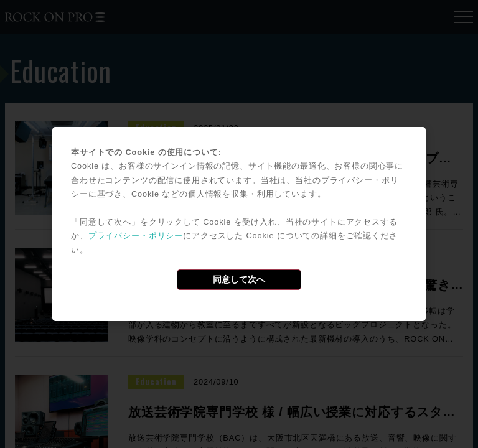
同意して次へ (239, 279)
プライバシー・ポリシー (136, 236)
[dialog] (239, 224)
